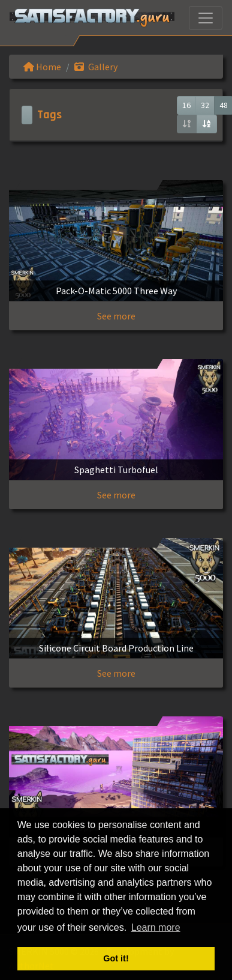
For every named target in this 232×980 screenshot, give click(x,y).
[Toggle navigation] (206, 18)
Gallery (96, 67)
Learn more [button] (156, 927)
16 (186, 105)
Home (42, 67)
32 (205, 105)
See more (116, 316)
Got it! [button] (116, 958)
